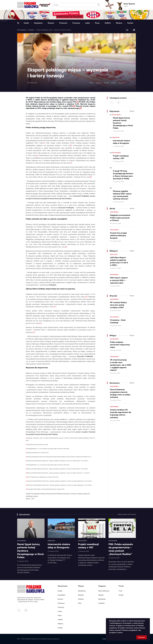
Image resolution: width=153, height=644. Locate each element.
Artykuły (31, 30)
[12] (40, 323)
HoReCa (108, 23)
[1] (78, 102)
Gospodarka (38, 23)
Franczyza (76, 23)
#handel (106, 83)
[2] (74, 106)
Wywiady (81, 595)
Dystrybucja (102, 599)
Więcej (132, 111)
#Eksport (99, 83)
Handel (26, 23)
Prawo (97, 23)
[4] (44, 143)
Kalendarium (82, 591)
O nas (120, 591)
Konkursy (81, 599)
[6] (37, 155)
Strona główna (22, 30)
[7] (71, 163)
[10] (86, 297)
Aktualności (116, 115)
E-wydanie (101, 603)
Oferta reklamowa (104, 591)
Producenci (63, 23)
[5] (71, 145)
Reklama (119, 23)
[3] (81, 108)
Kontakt (130, 23)
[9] (66, 247)
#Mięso (114, 83)
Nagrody (101, 595)
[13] (33, 332)
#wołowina (122, 83)
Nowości (51, 23)
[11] (55, 307)
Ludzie (87, 23)
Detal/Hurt (114, 254)
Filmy (80, 603)
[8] (91, 177)
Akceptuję (142, 637)
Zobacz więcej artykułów (127, 514)
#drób (91, 83)
